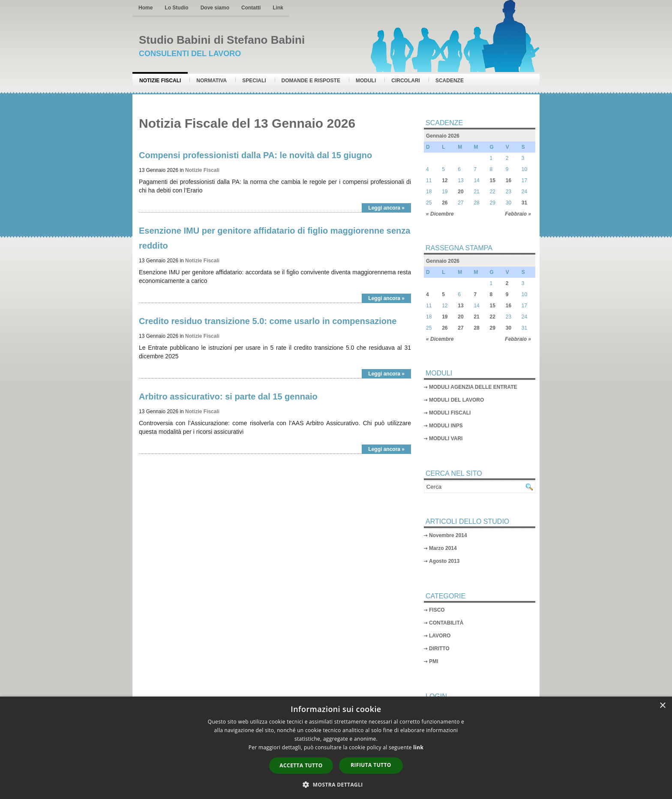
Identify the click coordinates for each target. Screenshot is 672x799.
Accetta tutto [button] (301, 765)
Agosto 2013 (444, 561)
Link (278, 8)
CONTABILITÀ (446, 623)
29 (493, 328)
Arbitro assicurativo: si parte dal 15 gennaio (228, 396)
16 (508, 180)
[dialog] (336, 748)
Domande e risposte (311, 81)
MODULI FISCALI (450, 413)
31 (524, 203)
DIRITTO (439, 649)
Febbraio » (518, 214)
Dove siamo (215, 8)
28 (476, 328)
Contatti (251, 8)
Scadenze (450, 81)
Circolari (406, 81)
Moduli (366, 81)
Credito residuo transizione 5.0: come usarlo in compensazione (268, 321)
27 (460, 328)
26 (445, 203)
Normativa (211, 81)
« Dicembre (440, 214)
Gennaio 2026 (443, 136)
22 (493, 317)
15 (493, 180)
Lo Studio (176, 8)
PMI (433, 661)
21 (476, 317)
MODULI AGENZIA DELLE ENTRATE (473, 387)
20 (460, 192)
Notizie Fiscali (160, 81)
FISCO (437, 610)
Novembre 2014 (448, 535)
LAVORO (440, 636)
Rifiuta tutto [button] (371, 765)
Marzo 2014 (443, 548)
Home (145, 8)
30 (508, 328)
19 (445, 317)
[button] (336, 784)
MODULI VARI (446, 439)
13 (460, 306)
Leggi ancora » (386, 208)
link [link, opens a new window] (418, 747)
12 (445, 180)
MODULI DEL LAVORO (456, 400)
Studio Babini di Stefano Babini (222, 40)
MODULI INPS (446, 426)
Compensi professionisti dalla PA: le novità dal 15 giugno (255, 155)
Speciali (254, 81)
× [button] (662, 706)
